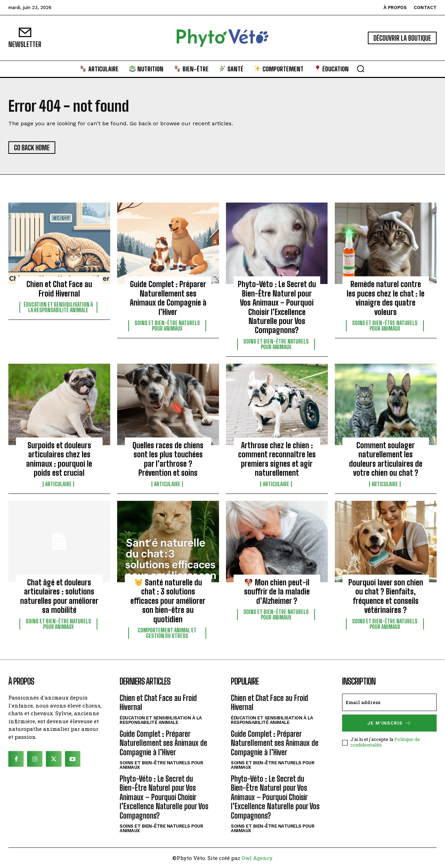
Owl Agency (257, 858)
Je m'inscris (389, 723)
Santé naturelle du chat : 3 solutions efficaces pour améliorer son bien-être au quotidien (168, 601)
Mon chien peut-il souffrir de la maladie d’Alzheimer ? (277, 592)
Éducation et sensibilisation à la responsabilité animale (58, 307)
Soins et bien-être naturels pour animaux (167, 326)
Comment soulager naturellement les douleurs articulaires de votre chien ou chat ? (386, 459)
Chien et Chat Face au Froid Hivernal (59, 289)
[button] (361, 69)
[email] (389, 702)
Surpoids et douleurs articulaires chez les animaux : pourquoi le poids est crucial (59, 459)
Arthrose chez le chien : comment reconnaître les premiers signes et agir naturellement (277, 459)
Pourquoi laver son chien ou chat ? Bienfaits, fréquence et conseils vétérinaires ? (386, 596)
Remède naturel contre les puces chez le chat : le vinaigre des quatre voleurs (386, 298)
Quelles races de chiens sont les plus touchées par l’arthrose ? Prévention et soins (168, 459)
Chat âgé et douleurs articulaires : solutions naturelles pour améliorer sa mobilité (59, 596)
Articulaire (58, 484)
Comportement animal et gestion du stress (167, 633)
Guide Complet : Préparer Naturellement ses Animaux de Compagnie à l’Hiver (168, 298)
